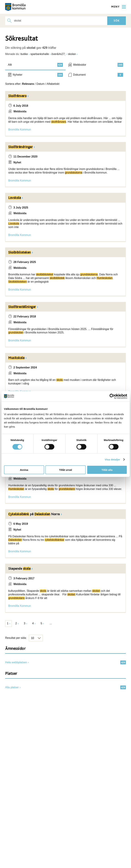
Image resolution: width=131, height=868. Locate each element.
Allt (35, 65)
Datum (40, 84)
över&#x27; (58, 54)
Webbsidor (98, 65)
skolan (72, 54)
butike (24, 54)
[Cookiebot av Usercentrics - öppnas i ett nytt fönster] (112, 396)
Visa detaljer (112, 459)
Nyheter (38, 75)
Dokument (98, 75)
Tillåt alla (107, 470)
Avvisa (24, 470)
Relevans (28, 84)
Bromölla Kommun (20, 130)
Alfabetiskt (53, 84)
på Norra (34, 514)
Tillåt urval (65, 470)
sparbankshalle (40, 54)
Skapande (19, 569)
